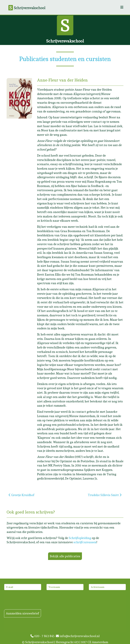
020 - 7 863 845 (43, 636)
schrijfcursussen (85, 542)
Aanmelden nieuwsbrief (23, 613)
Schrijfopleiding (80, 538)
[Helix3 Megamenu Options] (122, 7)
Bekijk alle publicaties (65, 556)
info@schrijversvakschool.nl (78, 636)
